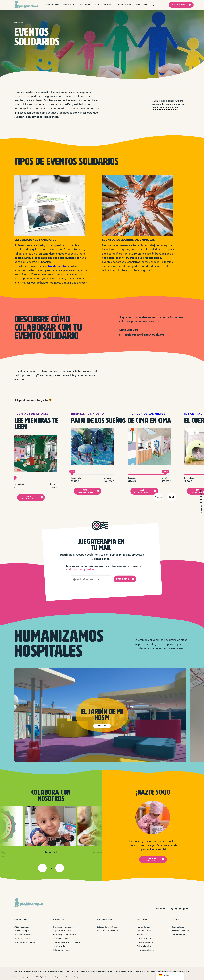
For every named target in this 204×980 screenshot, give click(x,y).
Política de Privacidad (26, 972)
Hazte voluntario (144, 939)
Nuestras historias (22, 939)
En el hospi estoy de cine (64, 935)
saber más (102, 726)
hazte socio (182, 5)
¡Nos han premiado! (23, 935)
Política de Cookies (77, 972)
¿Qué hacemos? (22, 927)
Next (172, 497)
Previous (158, 497)
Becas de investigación (107, 931)
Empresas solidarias (146, 950)
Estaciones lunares (61, 939)
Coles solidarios (144, 946)
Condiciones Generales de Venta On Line (156, 972)
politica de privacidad (50, 977)
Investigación (124, 5)
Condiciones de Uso (124, 972)
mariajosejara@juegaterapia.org (142, 335)
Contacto (141, 5)
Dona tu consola (144, 931)
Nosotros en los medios (25, 942)
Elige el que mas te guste (33, 400)
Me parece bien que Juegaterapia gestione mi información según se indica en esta (100, 568)
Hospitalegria (59, 946)
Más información (32, 497)
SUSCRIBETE (125, 579)
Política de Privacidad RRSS (52, 972)
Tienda (108, 5)
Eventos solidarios (145, 942)
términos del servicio (65, 977)
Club (97, 5)
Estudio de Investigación (108, 927)
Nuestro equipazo (22, 931)
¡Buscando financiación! (63, 927)
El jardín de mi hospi (62, 931)
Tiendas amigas (179, 935)
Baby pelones (178, 927)
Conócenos (53, 5)
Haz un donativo (144, 927)
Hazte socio (142, 935)
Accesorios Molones (181, 931)
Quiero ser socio (156, 859)
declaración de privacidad (82, 569)
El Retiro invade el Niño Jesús (66, 942)
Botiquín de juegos (61, 950)
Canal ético (184, 972)
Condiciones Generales (100, 972)
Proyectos (69, 5)
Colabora (85, 5)
